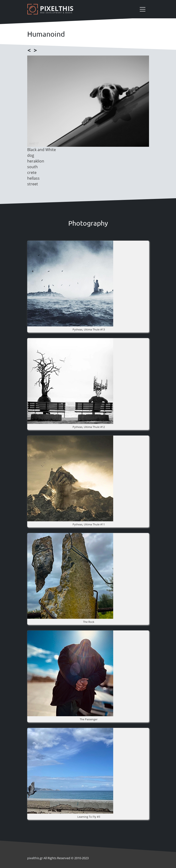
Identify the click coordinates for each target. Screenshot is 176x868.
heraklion (36, 161)
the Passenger (89, 719)
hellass (33, 178)
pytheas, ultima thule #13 (89, 329)
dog (31, 155)
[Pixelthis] (51, 9)
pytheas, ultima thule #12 (89, 427)
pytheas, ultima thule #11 (89, 524)
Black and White (42, 150)
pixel (33, 858)
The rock (89, 622)
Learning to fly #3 (89, 817)
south (32, 167)
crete (32, 173)
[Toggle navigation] (143, 9)
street (33, 184)
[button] (70, 283)
